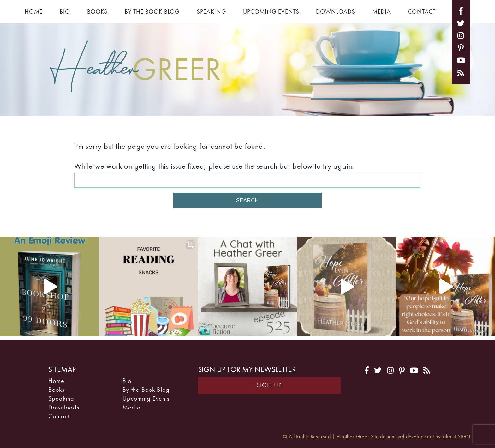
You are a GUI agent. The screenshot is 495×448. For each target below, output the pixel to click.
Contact (422, 12)
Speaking (211, 12)
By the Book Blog (152, 12)
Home (34, 12)
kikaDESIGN (456, 437)
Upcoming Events (271, 12)
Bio (65, 12)
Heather (135, 68)
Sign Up (269, 385)
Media (382, 12)
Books (97, 12)
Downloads (336, 12)
